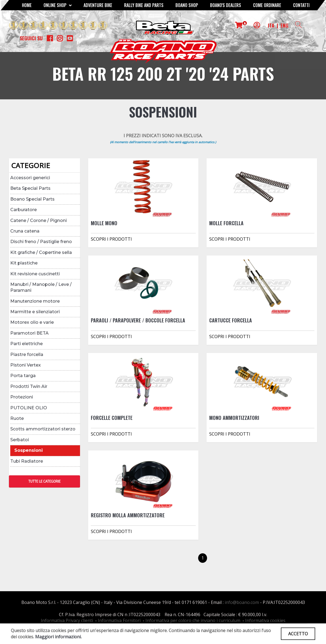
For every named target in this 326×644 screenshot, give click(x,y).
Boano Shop (187, 5)
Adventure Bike (98, 5)
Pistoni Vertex (26, 365)
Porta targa (23, 376)
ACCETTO (298, 634)
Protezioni (22, 397)
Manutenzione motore (35, 301)
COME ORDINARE (267, 5)
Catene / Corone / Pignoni (39, 220)
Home (27, 5)
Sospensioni (29, 450)
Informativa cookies (265, 620)
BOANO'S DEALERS (226, 5)
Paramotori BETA (29, 333)
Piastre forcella (27, 354)
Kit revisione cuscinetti (35, 274)
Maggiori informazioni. (58, 637)
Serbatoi (20, 440)
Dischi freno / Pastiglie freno (41, 242)
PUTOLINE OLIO (29, 408)
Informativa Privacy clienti (67, 620)
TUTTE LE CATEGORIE (44, 481)
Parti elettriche (26, 344)
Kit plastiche (24, 263)
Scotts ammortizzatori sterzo (43, 429)
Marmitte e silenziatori (35, 312)
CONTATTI (301, 5)
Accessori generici (30, 178)
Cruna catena (25, 231)
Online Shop (58, 5)
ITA (271, 25)
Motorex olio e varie (32, 322)
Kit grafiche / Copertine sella (41, 252)
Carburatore (24, 210)
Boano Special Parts (32, 199)
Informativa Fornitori (119, 620)
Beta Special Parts (30, 188)
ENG (285, 25)
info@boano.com (242, 602)
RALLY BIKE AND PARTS (144, 5)
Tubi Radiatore (27, 461)
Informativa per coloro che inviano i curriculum (193, 620)
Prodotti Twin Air (29, 386)
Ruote (17, 418)
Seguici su (31, 38)
